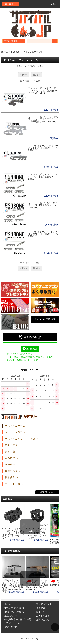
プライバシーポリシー (16, 623)
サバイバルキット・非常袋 (20, 439)
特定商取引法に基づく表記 (18, 619)
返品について (11, 616)
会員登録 (41, 608)
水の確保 (10, 458)
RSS (7, 627)
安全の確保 (11, 445)
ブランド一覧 (13, 484)
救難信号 (10, 477)
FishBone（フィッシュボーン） (27, 52)
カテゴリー (10, 4)
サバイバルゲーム (15, 426)
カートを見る (43, 616)
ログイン (41, 612)
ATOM (14, 627)
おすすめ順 (30, 66)
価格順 (40, 66)
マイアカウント (44, 604)
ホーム (5, 52)
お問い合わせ (43, 619)
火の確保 (10, 465)
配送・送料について (15, 612)
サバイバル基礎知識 (45, 319)
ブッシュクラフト (15, 432)
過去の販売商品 (47, 492)
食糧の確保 (11, 471)
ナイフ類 (10, 452)
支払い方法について (15, 608)
